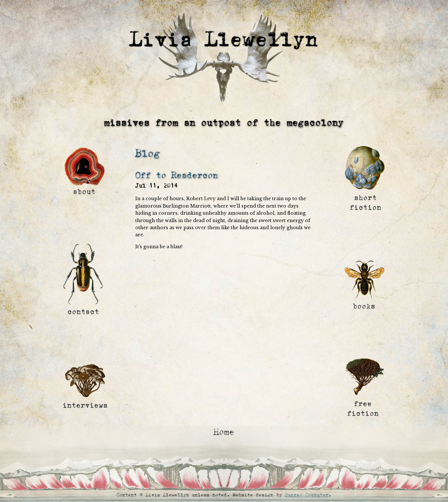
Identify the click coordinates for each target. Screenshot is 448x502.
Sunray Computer (307, 495)
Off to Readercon (177, 175)
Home (224, 432)
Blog (148, 154)
